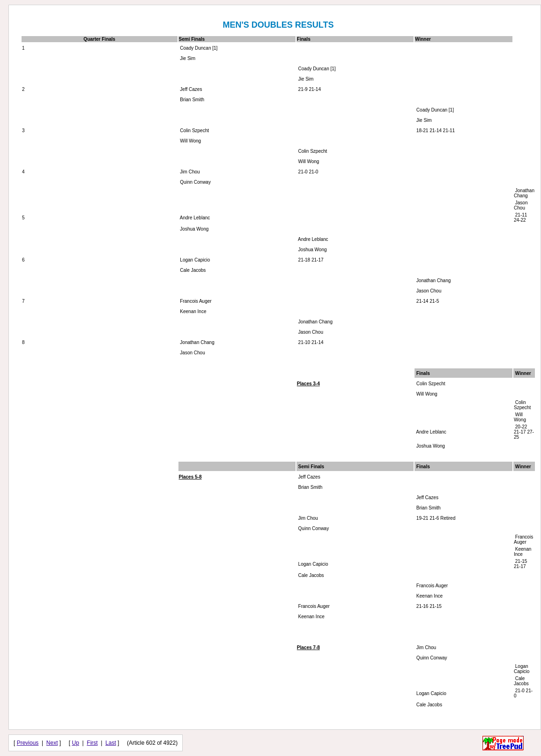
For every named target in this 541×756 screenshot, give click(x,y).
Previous (28, 743)
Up (76, 743)
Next (52, 743)
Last (111, 743)
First (92, 743)
